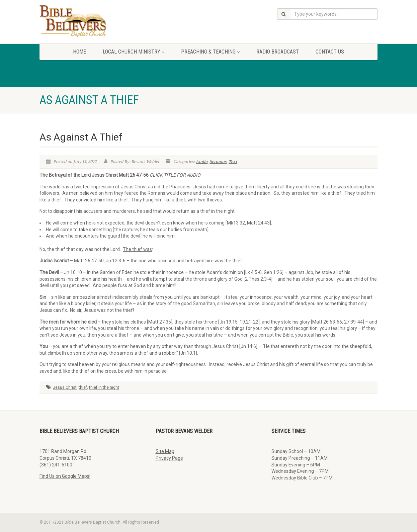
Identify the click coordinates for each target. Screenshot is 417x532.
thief (83, 387)
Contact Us (330, 52)
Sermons (218, 162)
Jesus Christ (65, 387)
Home (79, 52)
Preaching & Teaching (210, 52)
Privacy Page (169, 458)
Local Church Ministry (134, 52)
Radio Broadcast (278, 52)
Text (233, 162)
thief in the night (104, 387)
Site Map (165, 451)
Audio (202, 162)
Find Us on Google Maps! (65, 476)
